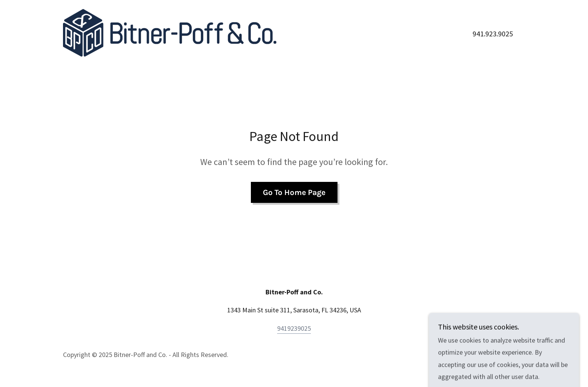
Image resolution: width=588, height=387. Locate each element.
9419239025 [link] (294, 328)
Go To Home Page (294, 192)
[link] (170, 32)
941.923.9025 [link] (493, 34)
